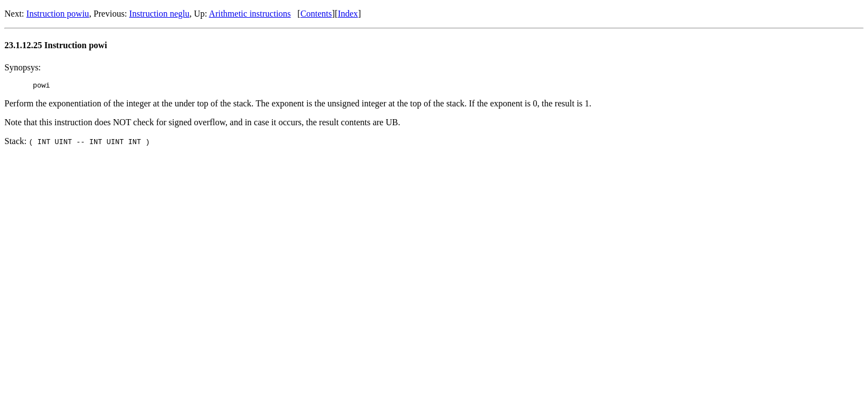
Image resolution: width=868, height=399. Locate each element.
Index (348, 14)
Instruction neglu (159, 14)
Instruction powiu (58, 14)
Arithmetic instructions (250, 14)
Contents (316, 14)
